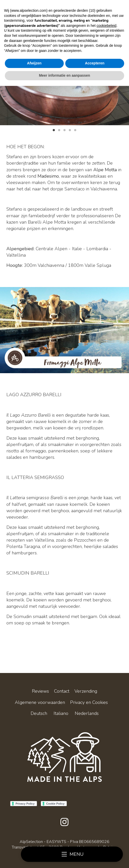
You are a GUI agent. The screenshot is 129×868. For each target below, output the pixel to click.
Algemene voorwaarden (40, 702)
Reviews (40, 691)
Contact (62, 691)
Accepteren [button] (95, 63)
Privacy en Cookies (89, 702)
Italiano (61, 713)
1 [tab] (54, 130)
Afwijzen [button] (34, 63)
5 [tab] (75, 130)
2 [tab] (59, 130)
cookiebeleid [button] (107, 26)
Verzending (86, 691)
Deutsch (39, 713)
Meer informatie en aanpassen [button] (65, 75)
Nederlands (87, 713)
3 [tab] (64, 130)
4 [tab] (70, 130)
